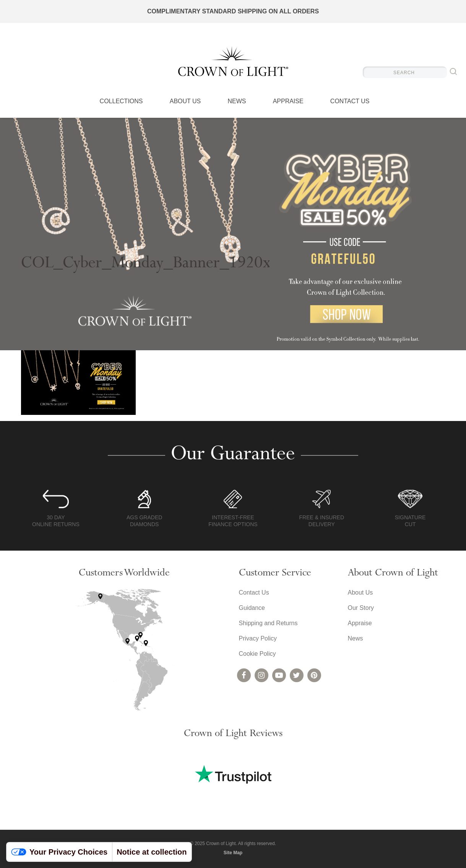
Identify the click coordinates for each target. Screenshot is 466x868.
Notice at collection (152, 852)
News (237, 101)
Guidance (252, 608)
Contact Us (350, 101)
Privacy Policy (258, 638)
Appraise (288, 101)
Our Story (361, 608)
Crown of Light (233, 61)
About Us (185, 101)
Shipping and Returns (268, 623)
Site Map (233, 853)
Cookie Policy (257, 654)
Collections (121, 101)
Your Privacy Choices (59, 852)
